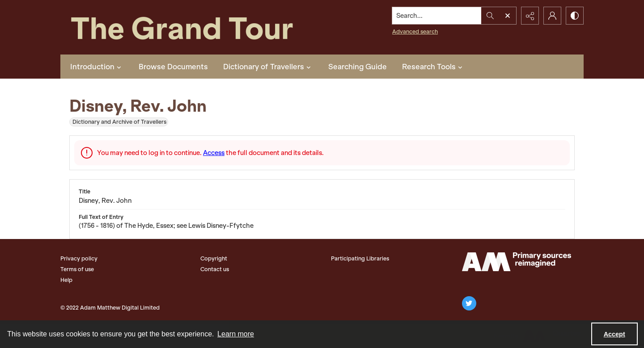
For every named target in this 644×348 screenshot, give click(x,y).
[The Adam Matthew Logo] (517, 262)
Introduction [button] (97, 67)
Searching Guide (358, 67)
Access (214, 153)
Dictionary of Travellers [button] (268, 67)
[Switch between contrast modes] (575, 16)
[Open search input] (508, 16)
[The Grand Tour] (203, 27)
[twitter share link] (469, 303)
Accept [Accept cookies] (614, 334)
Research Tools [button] (433, 67)
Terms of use (77, 269)
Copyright (214, 258)
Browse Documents (173, 67)
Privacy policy (79, 258)
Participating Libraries (360, 258)
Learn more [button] (236, 334)
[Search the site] (437, 16)
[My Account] (552, 16)
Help (66, 280)
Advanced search (415, 31)
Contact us (215, 269)
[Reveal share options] (530, 16)
